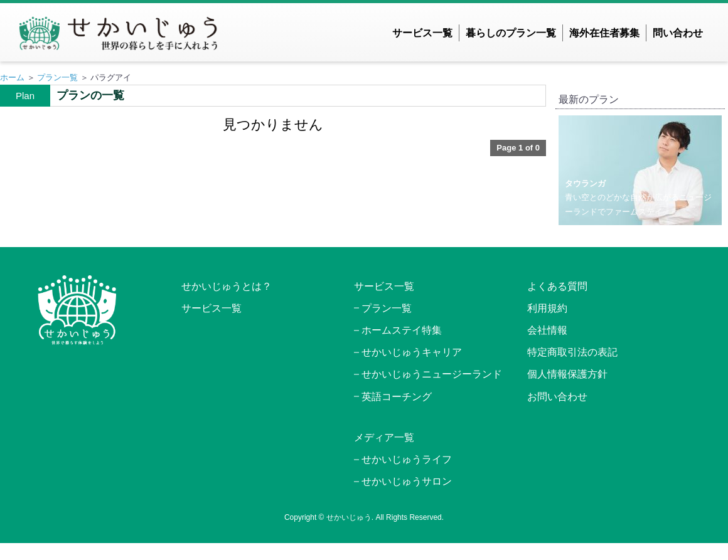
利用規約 (547, 308)
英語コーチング (397, 397)
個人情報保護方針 (567, 374)
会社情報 (547, 330)
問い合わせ (678, 33)
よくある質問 (557, 286)
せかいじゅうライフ (407, 459)
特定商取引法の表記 (572, 352)
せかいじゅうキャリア (412, 352)
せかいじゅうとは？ (227, 286)
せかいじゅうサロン (407, 481)
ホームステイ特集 (402, 330)
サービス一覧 (422, 33)
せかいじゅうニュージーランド (432, 374)
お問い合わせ (557, 397)
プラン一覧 (57, 77)
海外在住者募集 (604, 33)
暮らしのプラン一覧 (511, 33)
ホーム (12, 77)
